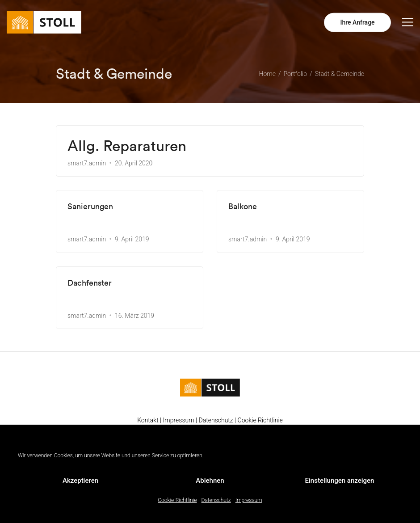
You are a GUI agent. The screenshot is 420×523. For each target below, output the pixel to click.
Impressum (249, 500)
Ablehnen (210, 481)
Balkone (243, 207)
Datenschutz (216, 500)
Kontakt (148, 420)
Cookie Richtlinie (260, 420)
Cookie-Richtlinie (177, 500)
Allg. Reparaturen (127, 146)
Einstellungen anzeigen (340, 481)
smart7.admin (87, 163)
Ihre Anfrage (357, 22)
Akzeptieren (80, 481)
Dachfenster (90, 283)
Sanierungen (90, 207)
